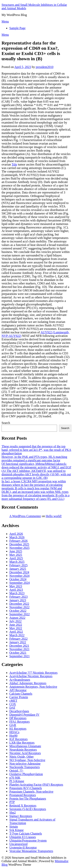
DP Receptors (18, 718)
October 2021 (18, 653)
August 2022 (17, 618)
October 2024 (18, 579)
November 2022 (19, 607)
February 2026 (18, 541)
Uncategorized (18, 844)
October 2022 (18, 611)
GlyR (13, 725)
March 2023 (17, 593)
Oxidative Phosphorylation (26, 774)
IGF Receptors (18, 739)
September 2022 (19, 614)
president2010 (45, 67)
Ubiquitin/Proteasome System (28, 841)
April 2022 (16, 632)
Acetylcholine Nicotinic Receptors (31, 676)
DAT (12, 708)
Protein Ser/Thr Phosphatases (28, 799)
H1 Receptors (18, 729)
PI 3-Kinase (17, 781)
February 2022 (18, 639)
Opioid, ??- (16, 771)
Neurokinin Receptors (23, 750)
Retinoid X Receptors (23, 806)
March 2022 (17, 635)
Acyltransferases (20, 680)
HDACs (14, 732)
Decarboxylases (19, 711)
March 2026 (17, 537)
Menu (5, 21)
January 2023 (18, 600)
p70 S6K (15, 778)
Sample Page (17, 28)
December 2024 (19, 572)
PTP (12, 802)
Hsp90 (13, 736)
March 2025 (17, 562)
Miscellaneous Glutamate (25, 746)
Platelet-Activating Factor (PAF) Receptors (36, 785)
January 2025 (18, 569)
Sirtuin (14, 827)
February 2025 (18, 565)
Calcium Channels (21, 694)
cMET (13, 701)
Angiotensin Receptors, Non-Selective (33, 687)
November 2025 (19, 548)
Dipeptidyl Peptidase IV (24, 715)
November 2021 (19, 649)
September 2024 (19, 583)
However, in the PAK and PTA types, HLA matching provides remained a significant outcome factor (34, 459)
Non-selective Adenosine (25, 764)
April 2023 (16, 590)
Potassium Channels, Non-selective (31, 792)
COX (13, 704)
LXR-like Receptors (22, 743)
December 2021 (19, 646)
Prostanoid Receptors (23, 795)
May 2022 (16, 628)
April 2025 (16, 558)
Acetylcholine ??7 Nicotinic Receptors (33, 673)
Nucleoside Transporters (25, 767)
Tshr (14, 164)
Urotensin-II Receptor (23, 848)
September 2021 (19, 656)
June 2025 (16, 551)
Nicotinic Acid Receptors (25, 753)
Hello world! (54, 516)
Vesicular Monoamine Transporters (31, 851)
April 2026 (16, 534)
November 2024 (19, 576)
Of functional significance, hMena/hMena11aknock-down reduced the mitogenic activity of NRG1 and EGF (36, 466)
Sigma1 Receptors (21, 816)
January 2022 (18, 642)
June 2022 (16, 625)
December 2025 (19, 544)
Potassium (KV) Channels (26, 788)
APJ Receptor (18, 690)
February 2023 (18, 597)
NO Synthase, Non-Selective (27, 760)
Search (6, 423)
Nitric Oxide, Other (22, 757)
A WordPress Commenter (25, 516)
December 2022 (19, 604)
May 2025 (16, 555)
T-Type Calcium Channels (26, 834)
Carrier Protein (19, 697)
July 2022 (15, 621)
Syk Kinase (16, 830)
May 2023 (16, 586)
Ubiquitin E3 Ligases (23, 837)
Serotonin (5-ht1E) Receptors (28, 809)
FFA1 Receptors (19, 722)
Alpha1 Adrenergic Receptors (28, 683)
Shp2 (13, 813)
